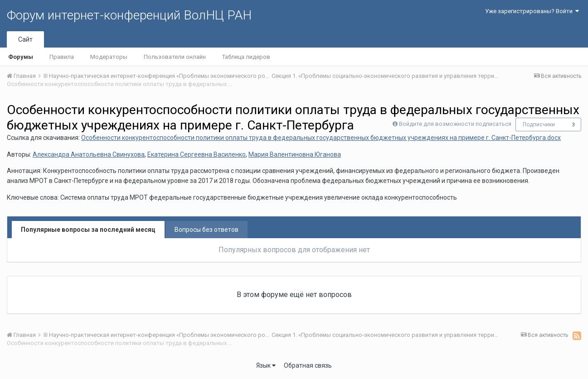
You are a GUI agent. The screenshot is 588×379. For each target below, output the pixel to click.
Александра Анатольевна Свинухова (89, 154)
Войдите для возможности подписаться (455, 124)
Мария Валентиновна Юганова (295, 154)
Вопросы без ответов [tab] (207, 230)
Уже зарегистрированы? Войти (532, 11)
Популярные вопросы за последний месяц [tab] (88, 230)
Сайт (25, 39)
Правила (62, 57)
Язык (266, 365)
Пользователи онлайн (175, 57)
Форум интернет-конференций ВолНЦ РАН (129, 15)
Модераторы (109, 57)
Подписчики (539, 125)
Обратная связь (308, 365)
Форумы (21, 57)
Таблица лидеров (246, 57)
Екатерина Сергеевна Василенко (197, 154)
